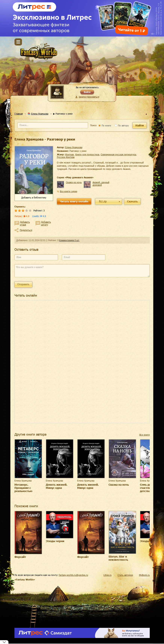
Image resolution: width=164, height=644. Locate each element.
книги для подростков (87, 154)
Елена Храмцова (40, 114)
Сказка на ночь (74, 182)
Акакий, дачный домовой (101, 184)
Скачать (132, 201)
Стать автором (125, 575)
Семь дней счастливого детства (148, 488)
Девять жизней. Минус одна (57, 486)
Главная (19, 114)
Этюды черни (55, 541)
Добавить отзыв (25, 223)
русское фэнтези (66, 157)
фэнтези (70, 154)
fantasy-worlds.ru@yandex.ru (73, 575)
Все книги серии (69, 191)
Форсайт (20, 557)
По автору (122, 125)
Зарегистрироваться (89, 97)
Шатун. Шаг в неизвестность (118, 558)
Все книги (145, 435)
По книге (105, 125)
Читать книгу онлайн (74, 201)
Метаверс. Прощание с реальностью (23, 488)
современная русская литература (118, 154)
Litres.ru (108, 575)
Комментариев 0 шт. (69, 240)
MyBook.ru (144, 575)
